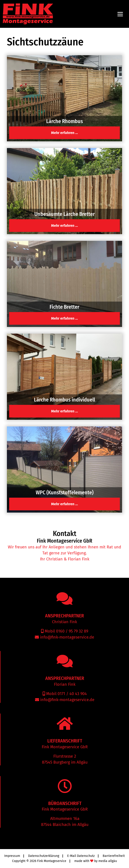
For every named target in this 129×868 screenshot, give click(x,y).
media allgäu (108, 861)
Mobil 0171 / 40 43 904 (66, 694)
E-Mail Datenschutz (81, 856)
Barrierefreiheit (114, 856)
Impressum (12, 856)
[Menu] (120, 14)
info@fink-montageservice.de (67, 637)
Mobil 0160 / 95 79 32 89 (66, 631)
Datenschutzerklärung (44, 856)
